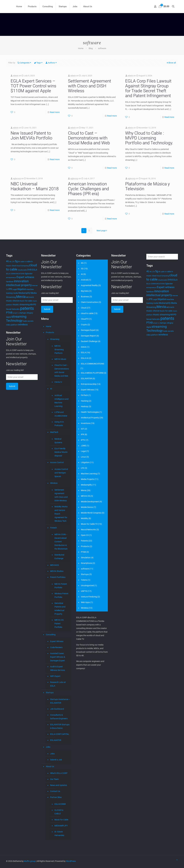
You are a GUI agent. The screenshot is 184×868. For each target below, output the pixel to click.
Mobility (84, 518)
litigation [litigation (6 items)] (22, 289)
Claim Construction (89, 302)
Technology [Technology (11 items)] (14, 321)
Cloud (84, 308)
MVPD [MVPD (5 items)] (33, 305)
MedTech (54, 432)
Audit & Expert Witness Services (58, 668)
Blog (91, 48)
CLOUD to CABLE (59, 812)
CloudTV (85, 319)
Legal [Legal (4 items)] (15, 289)
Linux (83, 457)
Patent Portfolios (58, 577)
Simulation (86, 558)
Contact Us (55, 791)
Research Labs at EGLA (58, 684)
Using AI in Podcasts (59, 424)
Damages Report (88, 336)
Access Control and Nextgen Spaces (61, 473)
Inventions (86, 423)
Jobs (48, 747)
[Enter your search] (162, 257)
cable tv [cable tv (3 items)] (23, 262)
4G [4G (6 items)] (7, 261)
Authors (51, 63)
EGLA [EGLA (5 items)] (35, 270)
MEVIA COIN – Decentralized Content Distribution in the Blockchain (61, 542)
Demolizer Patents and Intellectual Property (60, 609)
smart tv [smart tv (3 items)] (16, 313)
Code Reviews (56, 647)
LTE (83, 468)
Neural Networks (88, 530)
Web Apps (85, 602)
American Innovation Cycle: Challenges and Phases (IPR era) (88, 189)
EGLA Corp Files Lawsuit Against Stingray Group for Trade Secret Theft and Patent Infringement (148, 88)
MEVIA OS (85, 496)
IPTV (83, 440)
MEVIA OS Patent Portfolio (59, 624)
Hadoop (85, 406)
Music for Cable (61, 820)
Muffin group (30, 861)
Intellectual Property (90, 418)
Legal (83, 451)
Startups (50, 693)
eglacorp (17, 178)
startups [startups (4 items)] (23, 313)
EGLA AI (85, 358)
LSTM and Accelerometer (61, 414)
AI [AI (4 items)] (19, 261)
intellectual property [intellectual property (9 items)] (19, 285)
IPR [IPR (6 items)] (10, 289)
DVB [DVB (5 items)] (29, 270)
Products (50, 332)
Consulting (51, 635)
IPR (83, 434)
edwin (16, 76)
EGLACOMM (60, 804)
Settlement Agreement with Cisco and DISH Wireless (90, 86)
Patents (84, 541)
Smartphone (86, 563)
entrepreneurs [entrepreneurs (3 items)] (11, 278)
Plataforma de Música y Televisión (147, 186)
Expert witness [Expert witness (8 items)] (25, 277)
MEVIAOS (54, 565)
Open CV (85, 535)
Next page (102, 231)
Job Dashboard (57, 709)
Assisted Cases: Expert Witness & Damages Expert (58, 657)
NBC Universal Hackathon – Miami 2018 (35, 186)
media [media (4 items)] (15, 293)
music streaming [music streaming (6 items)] (21, 305)
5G (82, 269)
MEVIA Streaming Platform (59, 349)
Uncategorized (87, 586)
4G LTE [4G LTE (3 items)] (12, 262)
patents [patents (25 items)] (27, 308)
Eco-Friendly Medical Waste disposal (61, 452)
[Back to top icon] (177, 860)
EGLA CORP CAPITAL (60, 734)
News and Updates (59, 785)
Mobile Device (87, 507)
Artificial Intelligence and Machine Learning (61, 401)
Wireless (54, 483)
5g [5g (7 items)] (16, 261)
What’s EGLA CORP (59, 773)
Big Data (85, 291)
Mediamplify (86, 485)
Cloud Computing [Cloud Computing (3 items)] (22, 266)
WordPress (71, 861)
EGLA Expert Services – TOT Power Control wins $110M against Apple (33, 86)
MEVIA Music (60, 359)
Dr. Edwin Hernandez (59, 833)
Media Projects (88, 479)
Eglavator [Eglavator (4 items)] (29, 274)
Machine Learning (89, 474)
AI (51, 389)
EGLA (83, 353)
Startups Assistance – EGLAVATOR (60, 701)
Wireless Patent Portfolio (61, 595)
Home (81, 48)
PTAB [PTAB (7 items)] (9, 313)
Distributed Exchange (59, 557)
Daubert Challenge (89, 341)
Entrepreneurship (89, 384)
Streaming (55, 339)
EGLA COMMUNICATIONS (93, 364)
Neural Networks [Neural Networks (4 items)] (13, 309)
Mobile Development (90, 502)
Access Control (57, 462)
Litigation (85, 462)
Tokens (84, 580)
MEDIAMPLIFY (61, 826)
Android (84, 280)
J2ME (84, 446)
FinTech (84, 395)
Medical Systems (58, 441)
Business (85, 297)
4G (82, 263)
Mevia (84, 490)
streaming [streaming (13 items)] (19, 316)
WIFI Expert (55, 676)
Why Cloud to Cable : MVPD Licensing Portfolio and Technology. (149, 138)
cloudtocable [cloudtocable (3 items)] (22, 270)
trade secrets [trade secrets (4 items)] (28, 321)
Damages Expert (88, 330)
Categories (24, 63)
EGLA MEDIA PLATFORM (92, 373)
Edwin (84, 347)
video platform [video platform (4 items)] (12, 325)
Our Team (54, 779)
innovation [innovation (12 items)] (21, 281)
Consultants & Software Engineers (59, 717)
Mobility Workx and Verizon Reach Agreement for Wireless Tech (61, 514)
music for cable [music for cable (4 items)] (26, 301)
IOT (83, 429)
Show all (171, 63)
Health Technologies (90, 412)
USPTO (84, 591)
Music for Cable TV (89, 524)
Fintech (53, 528)
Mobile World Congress (91, 513)
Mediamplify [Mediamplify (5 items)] (24, 293)
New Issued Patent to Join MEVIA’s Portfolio (31, 136)
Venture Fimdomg (89, 597)
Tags (38, 63)
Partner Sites (56, 797)
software (102, 48)
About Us (50, 766)
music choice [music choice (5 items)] (13, 301)
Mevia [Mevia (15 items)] (21, 297)
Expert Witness (57, 641)
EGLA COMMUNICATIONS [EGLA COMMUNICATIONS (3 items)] (15, 274)
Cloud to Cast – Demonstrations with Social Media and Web (89, 138)
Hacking (85, 401)
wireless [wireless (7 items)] (23, 325)
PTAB (83, 552)
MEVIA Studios (57, 571)
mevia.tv (58, 382)
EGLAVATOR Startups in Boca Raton (60, 726)
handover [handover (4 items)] (10, 282)
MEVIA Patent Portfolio (61, 586)
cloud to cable (87, 313)
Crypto (84, 325)
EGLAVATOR (56, 740)
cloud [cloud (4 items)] (14, 266)
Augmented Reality (89, 285)
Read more (55, 112)
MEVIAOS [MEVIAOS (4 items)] (30, 297)
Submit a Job (56, 760)
